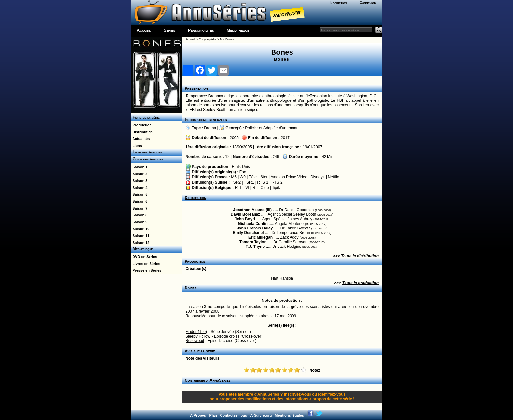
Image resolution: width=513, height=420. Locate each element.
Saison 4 (139, 188)
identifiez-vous (332, 394)
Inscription (338, 3)
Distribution (142, 132)
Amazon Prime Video (289, 177)
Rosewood (195, 341)
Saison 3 (139, 181)
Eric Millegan (260, 237)
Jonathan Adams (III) (252, 210)
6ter (264, 177)
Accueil (144, 30)
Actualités (140, 139)
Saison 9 (139, 222)
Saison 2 (139, 174)
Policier (251, 128)
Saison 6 (139, 201)
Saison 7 (139, 208)
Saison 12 (140, 243)
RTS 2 (277, 182)
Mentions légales (289, 415)
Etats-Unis (241, 167)
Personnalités (201, 30)
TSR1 (249, 182)
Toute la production (360, 283)
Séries (169, 30)
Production (141, 125)
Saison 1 (139, 167)
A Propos (198, 415)
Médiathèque (238, 30)
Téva (253, 177)
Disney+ (318, 177)
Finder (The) (196, 332)
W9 (243, 177)
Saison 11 (140, 236)
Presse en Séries (146, 270)
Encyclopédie (207, 39)
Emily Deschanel (248, 233)
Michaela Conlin (252, 224)
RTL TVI (242, 188)
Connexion (368, 3)
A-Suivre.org (261, 415)
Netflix (333, 177)
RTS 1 (263, 182)
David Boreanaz (245, 214)
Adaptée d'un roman (281, 128)
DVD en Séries (144, 257)
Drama (210, 128)
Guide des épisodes (147, 159)
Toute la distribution (360, 256)
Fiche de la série (145, 117)
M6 (234, 177)
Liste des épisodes (146, 152)
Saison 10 (140, 229)
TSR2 (236, 182)
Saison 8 (139, 215)
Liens (136, 146)
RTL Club (260, 188)
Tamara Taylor (253, 242)
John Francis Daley (255, 228)
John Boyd (245, 219)
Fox (243, 172)
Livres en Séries (145, 264)
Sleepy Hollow (198, 336)
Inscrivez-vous (298, 394)
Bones (230, 39)
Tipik (276, 188)
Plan (213, 415)
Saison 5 (139, 194)
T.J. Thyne (255, 247)
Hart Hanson (282, 278)
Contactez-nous (234, 415)
